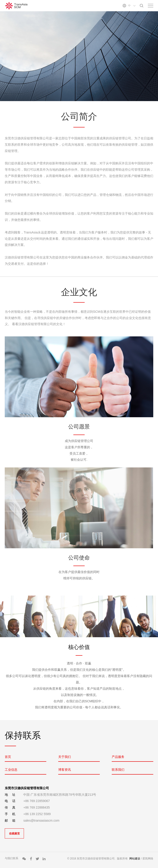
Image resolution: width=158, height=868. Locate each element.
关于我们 (65, 757)
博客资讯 (65, 770)
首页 (8, 757)
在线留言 (14, 834)
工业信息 (11, 770)
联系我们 (118, 770)
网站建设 (135, 859)
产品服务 (118, 757)
